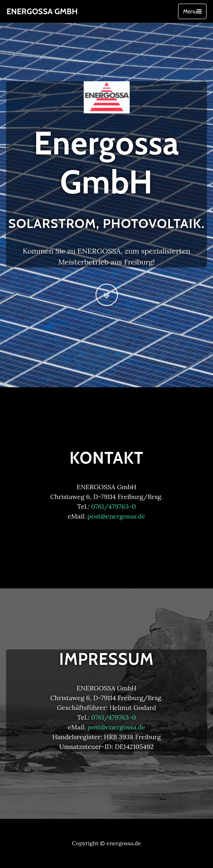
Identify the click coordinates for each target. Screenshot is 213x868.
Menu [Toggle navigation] (192, 11)
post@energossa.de (116, 516)
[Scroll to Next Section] (107, 295)
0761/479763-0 (113, 506)
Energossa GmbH (42, 11)
